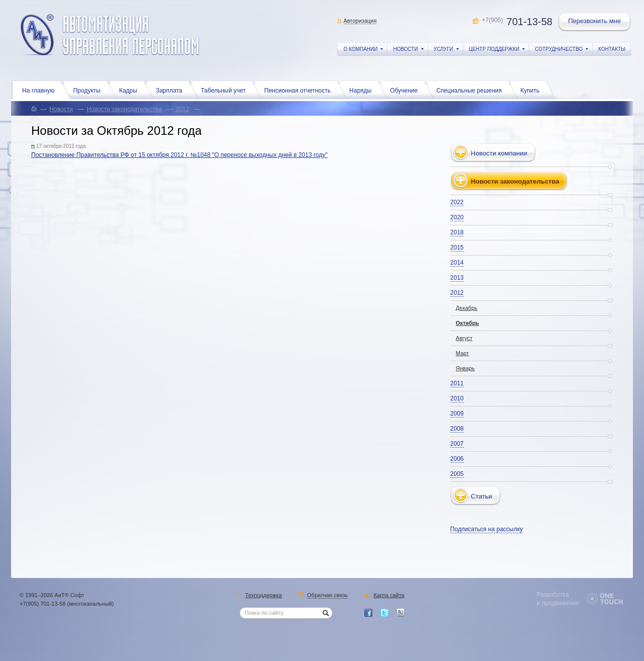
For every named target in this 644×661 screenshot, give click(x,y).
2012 (182, 109)
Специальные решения (471, 90)
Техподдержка (263, 596)
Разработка (553, 595)
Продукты (89, 90)
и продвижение (558, 603)
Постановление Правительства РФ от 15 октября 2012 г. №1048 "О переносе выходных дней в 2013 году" (179, 155)
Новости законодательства (124, 109)
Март (462, 353)
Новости (61, 109)
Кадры (131, 90)
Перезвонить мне (595, 22)
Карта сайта (389, 596)
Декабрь (467, 308)
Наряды (363, 90)
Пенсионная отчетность (300, 90)
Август (464, 338)
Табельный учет (226, 90)
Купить (532, 90)
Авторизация (360, 21)
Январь (465, 368)
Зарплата (172, 90)
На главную (41, 90)
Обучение (406, 90)
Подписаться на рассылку (487, 529)
